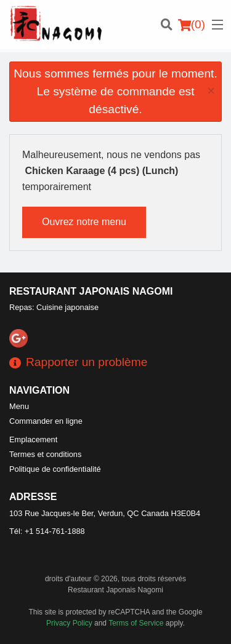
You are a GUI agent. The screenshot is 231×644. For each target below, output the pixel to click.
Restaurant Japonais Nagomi (91, 291)
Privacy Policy (69, 623)
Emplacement (33, 439)
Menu (19, 406)
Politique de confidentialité (55, 469)
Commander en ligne (46, 421)
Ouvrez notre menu (84, 222)
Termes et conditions (45, 454)
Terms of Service (136, 623)
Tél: (47, 531)
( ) (192, 25)
